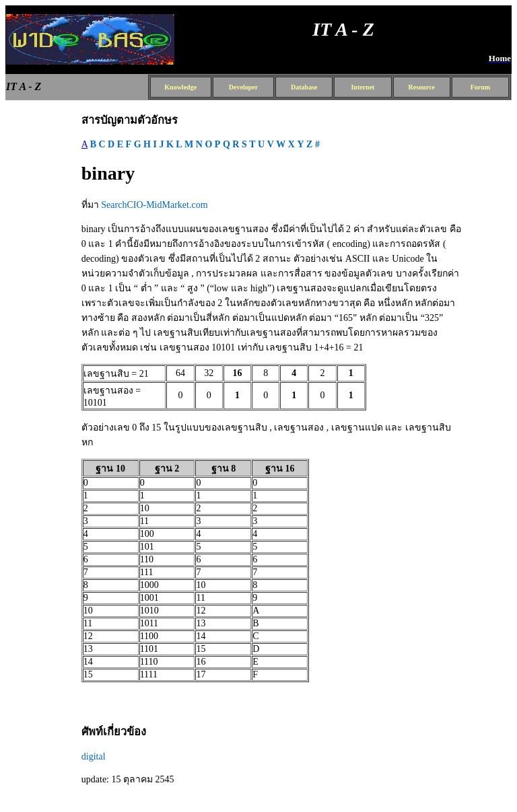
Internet (363, 87)
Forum (480, 87)
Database (304, 87)
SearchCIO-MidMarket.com (154, 205)
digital (94, 756)
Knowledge (180, 87)
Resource (422, 87)
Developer (243, 87)
